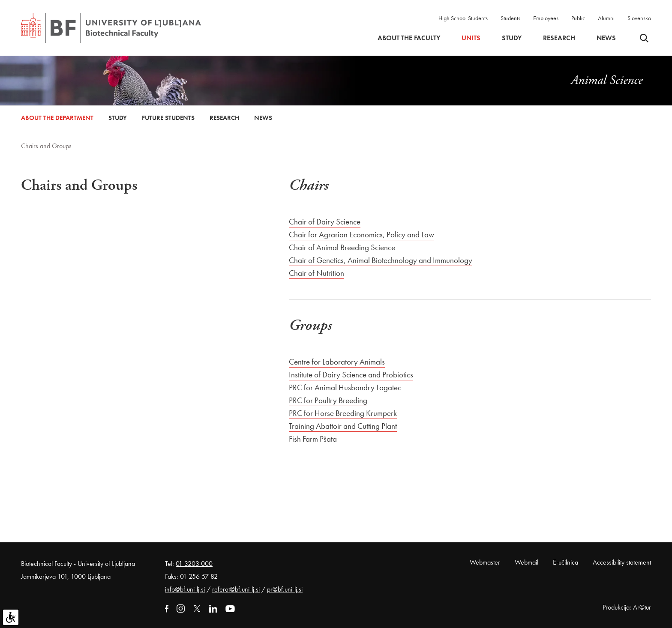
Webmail (526, 562)
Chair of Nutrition (316, 273)
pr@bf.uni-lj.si (285, 589)
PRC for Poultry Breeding (328, 400)
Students (510, 18)
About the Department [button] (57, 118)
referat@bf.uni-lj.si (236, 589)
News (606, 38)
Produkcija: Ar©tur (627, 607)
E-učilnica (565, 562)
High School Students (463, 18)
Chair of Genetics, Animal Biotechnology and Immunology (381, 260)
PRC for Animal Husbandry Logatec (345, 387)
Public (578, 18)
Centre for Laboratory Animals (337, 362)
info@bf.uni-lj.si (185, 589)
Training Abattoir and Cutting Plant (343, 426)
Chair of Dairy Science (325, 222)
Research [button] (559, 38)
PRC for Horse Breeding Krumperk (343, 413)
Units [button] (471, 38)
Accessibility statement (622, 562)
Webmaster (485, 562)
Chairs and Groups (46, 146)
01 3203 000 (194, 564)
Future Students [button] (168, 118)
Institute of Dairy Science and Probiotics (351, 375)
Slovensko (639, 18)
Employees (546, 18)
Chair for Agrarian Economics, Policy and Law (361, 235)
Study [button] (512, 38)
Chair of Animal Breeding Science (342, 247)
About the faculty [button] (409, 38)
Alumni (606, 18)
